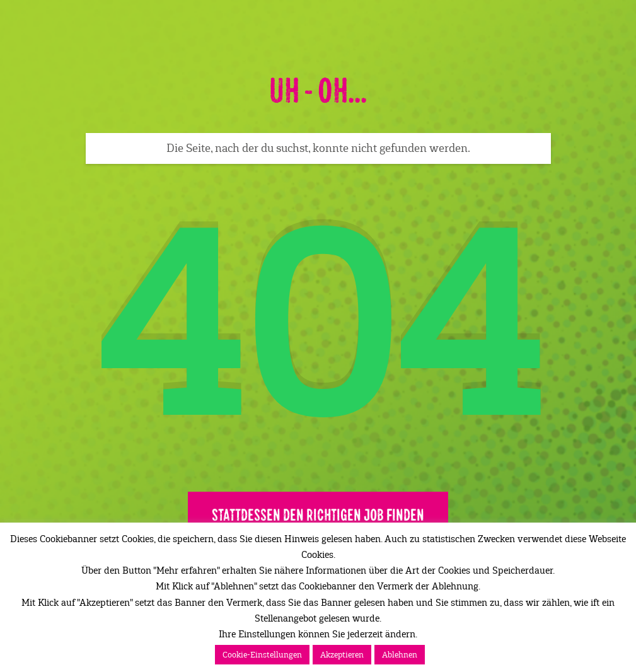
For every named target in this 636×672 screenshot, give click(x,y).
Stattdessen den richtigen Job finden (318, 515)
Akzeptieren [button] (342, 655)
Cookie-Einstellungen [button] (262, 655)
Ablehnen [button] (400, 655)
